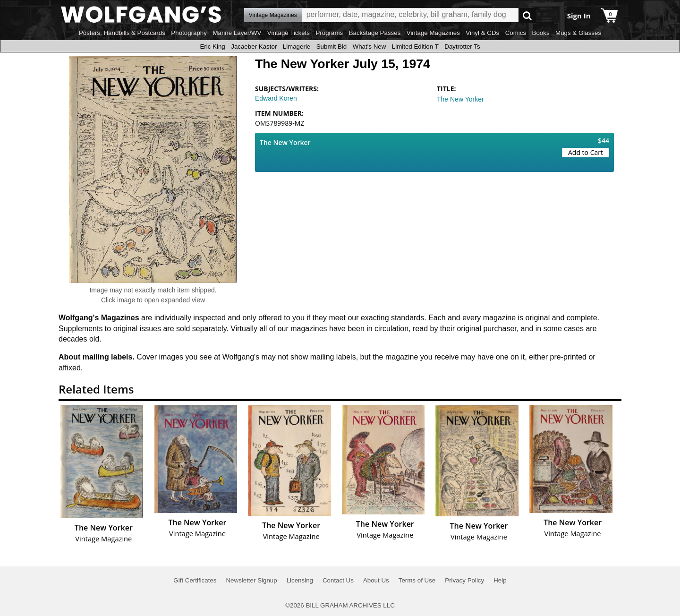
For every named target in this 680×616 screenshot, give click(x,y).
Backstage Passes (375, 33)
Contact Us (338, 580)
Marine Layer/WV (237, 33)
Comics (516, 33)
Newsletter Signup (251, 580)
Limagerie (297, 47)
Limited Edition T (415, 47)
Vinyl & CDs (482, 33)
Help (500, 580)
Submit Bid (331, 47)
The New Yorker (460, 99)
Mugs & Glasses (578, 33)
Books (541, 33)
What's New (370, 47)
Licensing (300, 580)
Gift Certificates (195, 580)
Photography (189, 33)
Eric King (212, 47)
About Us (376, 580)
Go (527, 15)
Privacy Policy (464, 580)
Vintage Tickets (289, 33)
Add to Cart (586, 152)
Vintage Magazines (433, 33)
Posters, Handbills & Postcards (122, 33)
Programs (329, 33)
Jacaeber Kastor (254, 47)
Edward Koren (276, 98)
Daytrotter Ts (462, 47)
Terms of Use (417, 580)
